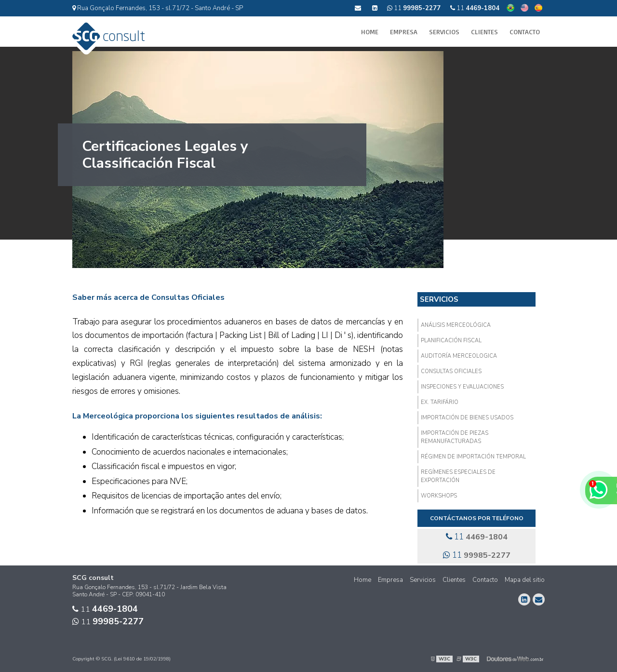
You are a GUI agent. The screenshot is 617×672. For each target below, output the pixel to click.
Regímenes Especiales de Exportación (458, 476)
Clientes (484, 32)
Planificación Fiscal (451, 341)
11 (475, 8)
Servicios (444, 32)
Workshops (439, 496)
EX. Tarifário (440, 402)
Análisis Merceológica (456, 325)
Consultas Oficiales (451, 371)
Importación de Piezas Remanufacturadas (455, 437)
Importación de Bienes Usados (467, 418)
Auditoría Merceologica (459, 356)
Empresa (404, 32)
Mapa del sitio (525, 580)
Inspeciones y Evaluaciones (462, 387)
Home (370, 32)
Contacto (525, 32)
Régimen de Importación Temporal (473, 457)
